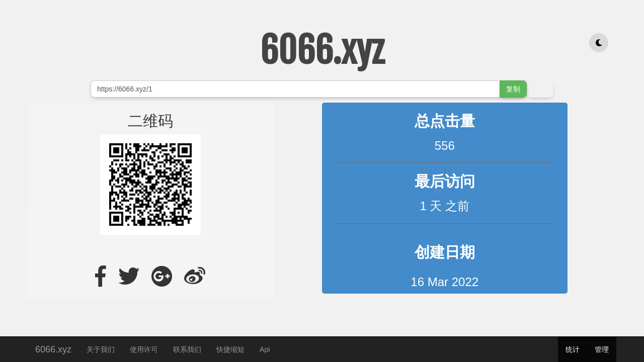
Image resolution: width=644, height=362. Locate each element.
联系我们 (187, 349)
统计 (573, 349)
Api (265, 349)
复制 (513, 89)
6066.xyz (53, 348)
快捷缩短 (230, 349)
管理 (602, 349)
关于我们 (101, 349)
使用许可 (144, 349)
